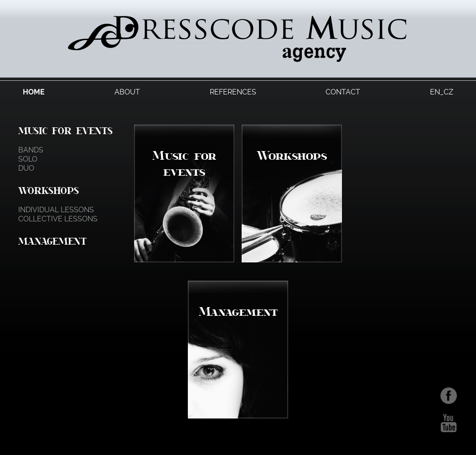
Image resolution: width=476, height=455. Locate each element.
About (127, 92)
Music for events (65, 131)
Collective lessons (58, 219)
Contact (343, 92)
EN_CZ (442, 92)
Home (34, 92)
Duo (26, 168)
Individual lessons (56, 210)
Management (52, 241)
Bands (31, 150)
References (233, 92)
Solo (28, 159)
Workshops (49, 190)
